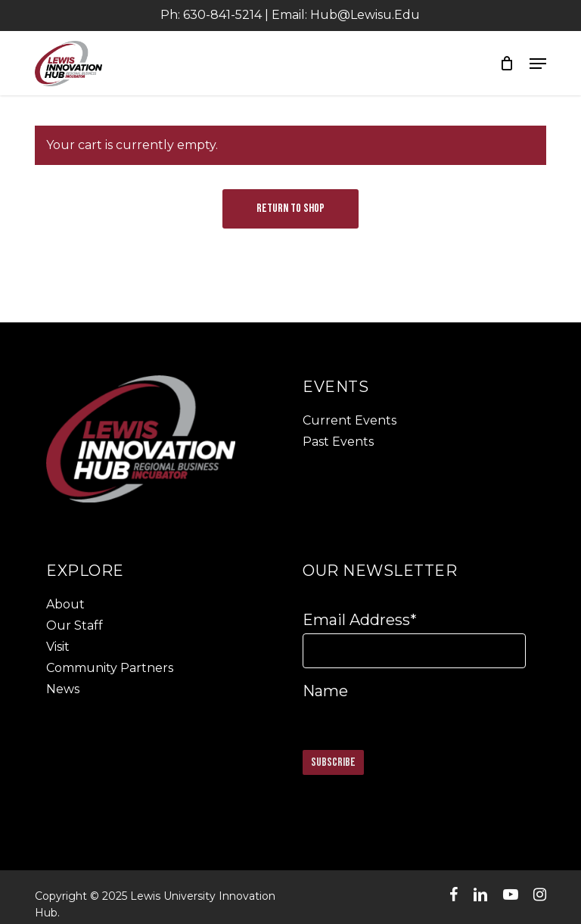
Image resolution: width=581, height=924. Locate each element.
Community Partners (110, 668)
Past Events (338, 442)
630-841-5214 (222, 15)
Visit (58, 647)
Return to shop (290, 208)
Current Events (350, 420)
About (65, 604)
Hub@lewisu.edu (365, 15)
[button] (538, 64)
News (63, 689)
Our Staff (75, 625)
